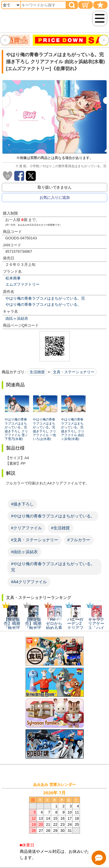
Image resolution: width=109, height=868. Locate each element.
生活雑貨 (37, 372)
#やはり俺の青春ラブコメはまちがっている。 (53, 516)
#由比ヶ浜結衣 (24, 552)
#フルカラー (79, 540)
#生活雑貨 (60, 528)
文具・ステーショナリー (74, 372)
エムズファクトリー (23, 284)
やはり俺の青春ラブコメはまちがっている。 (43, 304)
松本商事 (13, 278)
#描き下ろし (22, 504)
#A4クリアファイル (29, 582)
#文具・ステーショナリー (35, 540)
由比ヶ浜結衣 (17, 318)
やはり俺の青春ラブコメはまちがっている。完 (45, 298)
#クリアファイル (26, 528)
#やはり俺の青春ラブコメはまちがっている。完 (53, 567)
